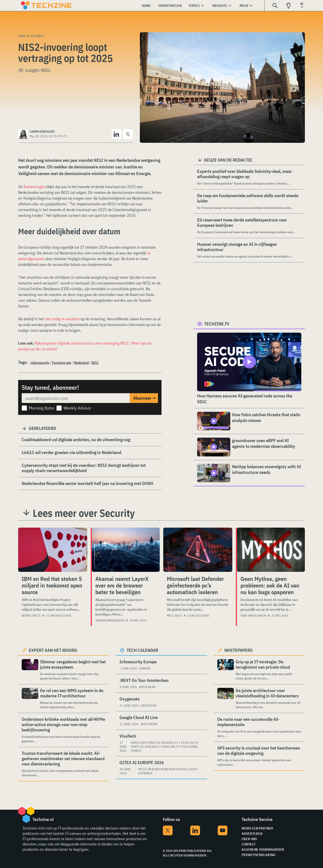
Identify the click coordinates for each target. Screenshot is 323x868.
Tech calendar (142, 650)
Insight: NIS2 (38, 70)
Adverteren (252, 834)
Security (37, 36)
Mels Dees (174, 616)
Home (146, 6)
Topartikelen (170, 6)
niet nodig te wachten (62, 319)
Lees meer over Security (84, 513)
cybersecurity (40, 362)
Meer (244, 6)
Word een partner (257, 828)
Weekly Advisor (77, 408)
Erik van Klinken (253, 616)
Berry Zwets (31, 616)
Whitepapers (238, 650)
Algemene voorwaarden (263, 849)
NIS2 (95, 362)
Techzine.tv (217, 324)
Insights (220, 6)
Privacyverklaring (259, 855)
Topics (194, 6)
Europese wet (62, 362)
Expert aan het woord (53, 650)
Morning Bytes (42, 408)
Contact (249, 844)
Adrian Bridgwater (110, 620)
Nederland (81, 362)
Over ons (249, 839)
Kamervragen (35, 187)
